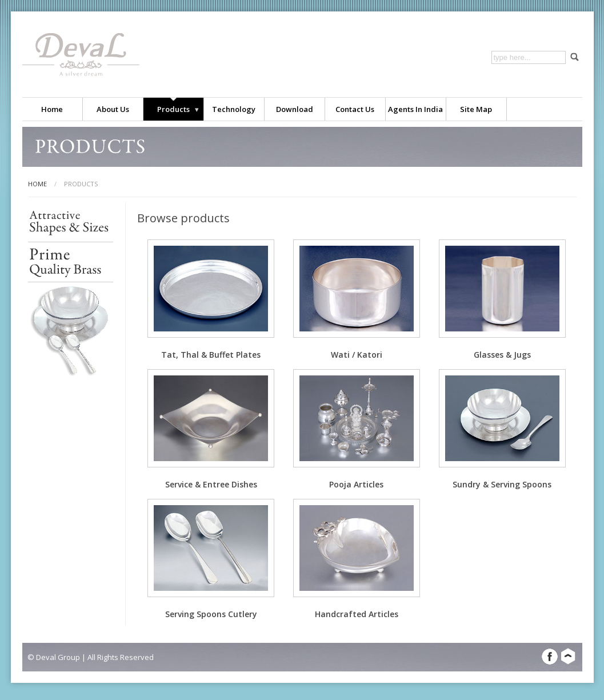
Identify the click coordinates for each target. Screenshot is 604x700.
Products (173, 109)
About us (113, 109)
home (37, 184)
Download (295, 109)
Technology (234, 109)
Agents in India (415, 109)
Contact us (355, 109)
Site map (476, 109)
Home (52, 109)
